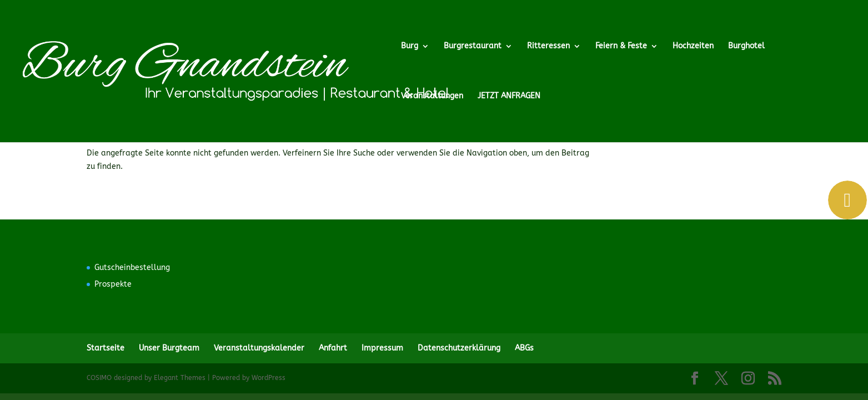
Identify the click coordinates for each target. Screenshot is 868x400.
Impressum (382, 348)
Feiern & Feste (621, 46)
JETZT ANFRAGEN (509, 96)
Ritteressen (548, 46)
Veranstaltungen (432, 96)
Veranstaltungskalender (259, 348)
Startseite (106, 348)
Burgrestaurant (473, 46)
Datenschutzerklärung (459, 348)
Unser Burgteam (169, 348)
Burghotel (746, 46)
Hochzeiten (693, 46)
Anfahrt (333, 348)
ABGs (524, 348)
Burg (410, 46)
